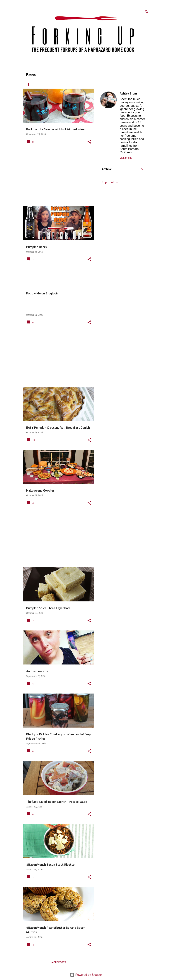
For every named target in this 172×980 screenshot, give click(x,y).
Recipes (63, 84)
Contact (99, 84)
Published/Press (123, 84)
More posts (59, 962)
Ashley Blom (128, 93)
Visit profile (126, 158)
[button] (89, 142)
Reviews (80, 84)
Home (30, 84)
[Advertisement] (57, 178)
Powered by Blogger (86, 975)
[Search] (147, 12)
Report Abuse (110, 182)
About (46, 84)
